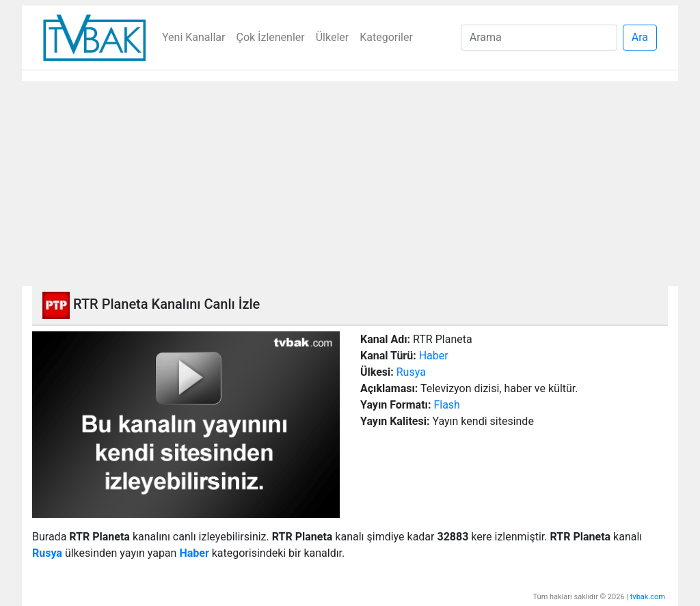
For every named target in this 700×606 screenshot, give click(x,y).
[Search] (539, 38)
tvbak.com (648, 597)
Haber (434, 356)
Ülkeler (333, 37)
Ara (640, 37)
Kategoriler (386, 37)
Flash (447, 405)
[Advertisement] (350, 184)
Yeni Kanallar (193, 37)
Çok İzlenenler (270, 37)
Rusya (411, 372)
